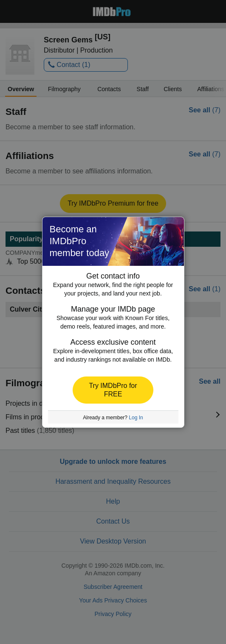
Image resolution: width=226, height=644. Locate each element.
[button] (113, 390)
